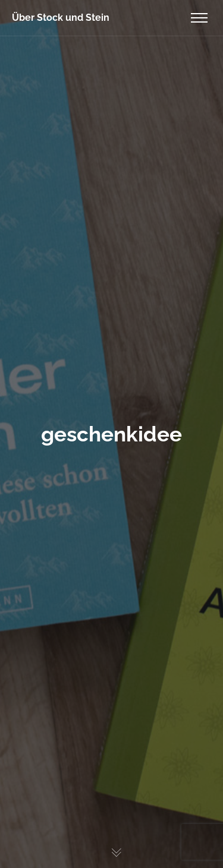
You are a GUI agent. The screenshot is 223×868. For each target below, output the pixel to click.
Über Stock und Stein (61, 18)
